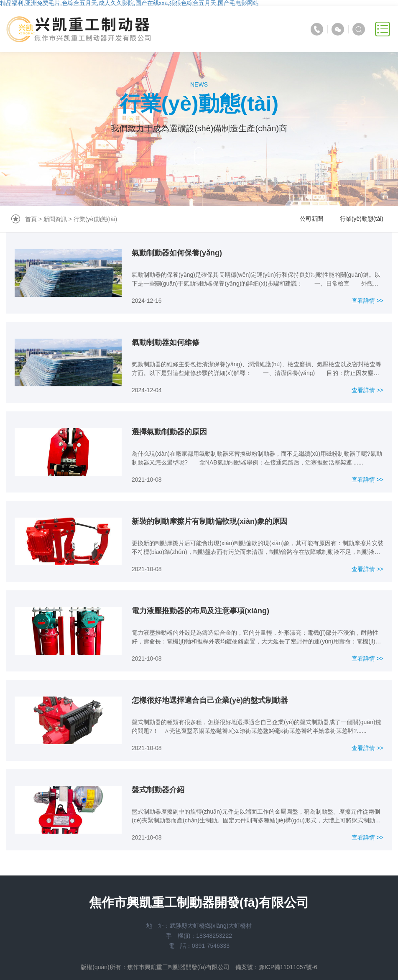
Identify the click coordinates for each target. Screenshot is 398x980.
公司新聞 (311, 219)
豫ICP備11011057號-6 (288, 967)
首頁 (31, 219)
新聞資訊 (55, 219)
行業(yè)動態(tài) (95, 219)
